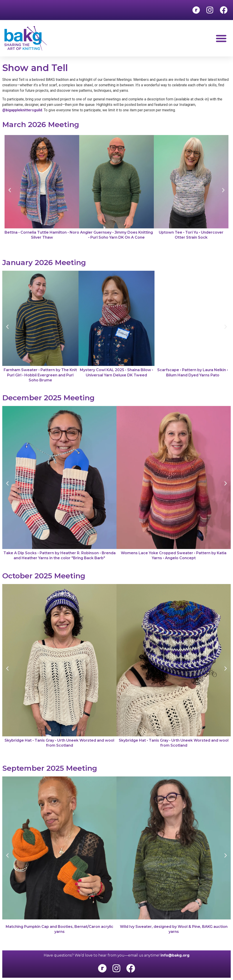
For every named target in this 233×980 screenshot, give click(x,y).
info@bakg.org (175, 955)
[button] (221, 38)
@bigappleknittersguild (22, 110)
